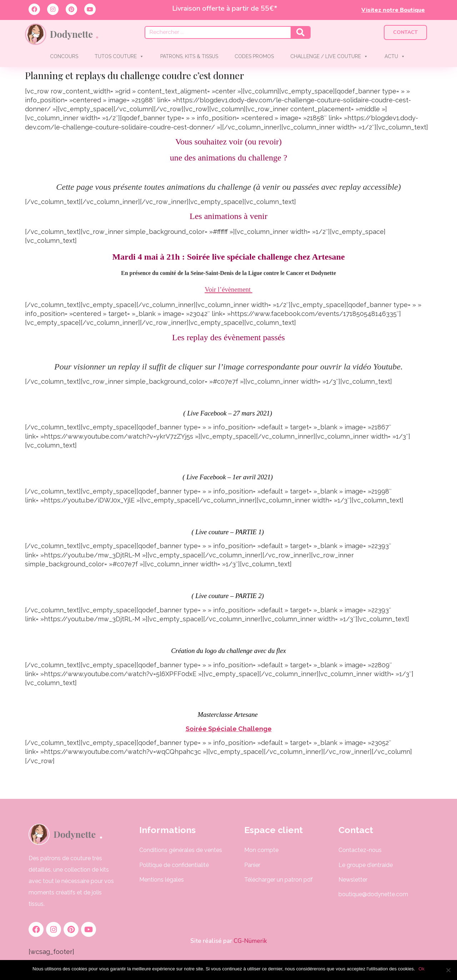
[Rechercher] (300, 32)
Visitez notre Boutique (393, 10)
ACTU (395, 56)
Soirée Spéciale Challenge (229, 729)
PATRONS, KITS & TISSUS (189, 56)
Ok (421, 969)
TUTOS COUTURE (119, 56)
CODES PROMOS (254, 56)
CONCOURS (64, 56)
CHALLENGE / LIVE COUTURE (329, 56)
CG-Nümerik (250, 941)
